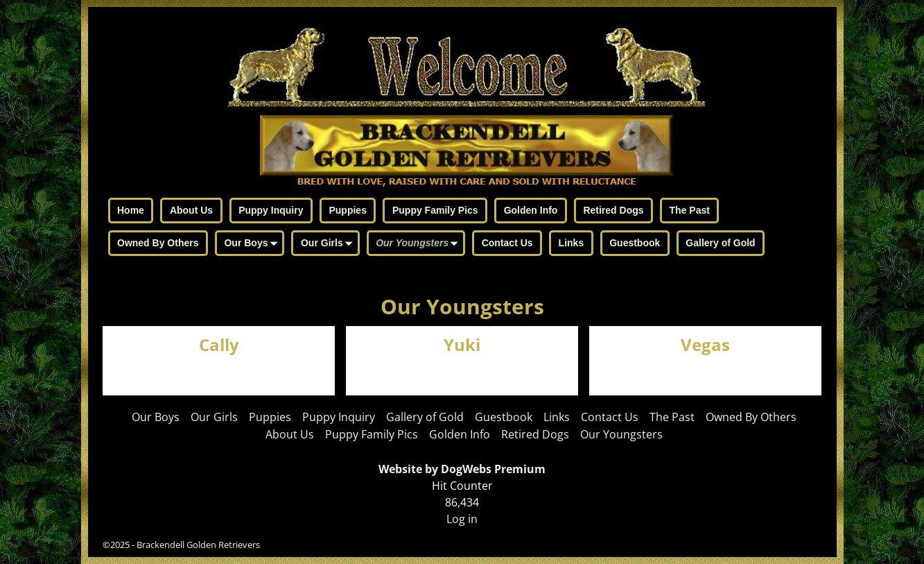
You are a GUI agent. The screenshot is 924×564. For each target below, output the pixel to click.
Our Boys (253, 244)
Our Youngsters (419, 244)
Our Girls (329, 244)
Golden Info (531, 210)
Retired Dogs (613, 210)
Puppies (347, 210)
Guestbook (635, 243)
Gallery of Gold (720, 243)
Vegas (705, 345)
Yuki (462, 345)
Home (131, 210)
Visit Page (302, 370)
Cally (219, 345)
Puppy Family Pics (435, 210)
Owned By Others (158, 243)
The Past (690, 210)
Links (572, 243)
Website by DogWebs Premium (462, 469)
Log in (462, 519)
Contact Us (507, 243)
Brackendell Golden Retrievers (198, 545)
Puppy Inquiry (271, 210)
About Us (191, 210)
